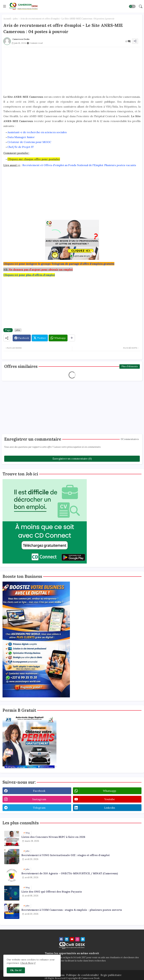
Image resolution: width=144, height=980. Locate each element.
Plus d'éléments (130, 366)
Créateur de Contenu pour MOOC (29, 142)
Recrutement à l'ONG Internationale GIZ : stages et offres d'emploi (66, 855)
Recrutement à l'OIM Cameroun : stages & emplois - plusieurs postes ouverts (72, 910)
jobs (15, 19)
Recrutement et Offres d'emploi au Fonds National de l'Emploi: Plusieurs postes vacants (79, 165)
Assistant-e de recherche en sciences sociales (37, 132)
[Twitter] (40, 338)
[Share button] (72, 338)
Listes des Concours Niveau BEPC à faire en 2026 (53, 837)
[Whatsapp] (58, 338)
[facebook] (61, 939)
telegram (39, 808)
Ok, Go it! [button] (16, 970)
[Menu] (5, 6)
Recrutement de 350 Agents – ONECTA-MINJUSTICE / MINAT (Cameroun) (70, 873)
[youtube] (72, 939)
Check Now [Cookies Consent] (27, 963)
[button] (132, 6)
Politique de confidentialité (83, 975)
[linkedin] (67, 939)
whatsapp (109, 791)
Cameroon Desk (90, 978)
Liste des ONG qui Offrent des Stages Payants (52, 892)
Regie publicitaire (111, 975)
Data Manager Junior (21, 137)
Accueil (7, 19)
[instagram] (77, 939)
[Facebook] (22, 338)
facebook (39, 791)
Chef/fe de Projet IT (21, 147)
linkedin (110, 808)
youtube (110, 799)
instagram (39, 799)
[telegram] (83, 939)
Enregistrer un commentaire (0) (72, 459)
